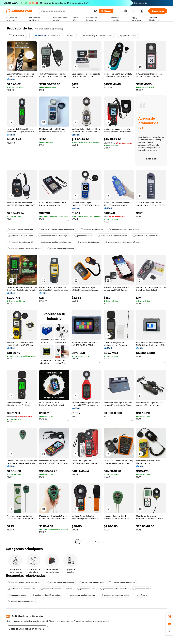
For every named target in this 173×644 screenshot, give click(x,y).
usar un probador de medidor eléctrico (25, 248)
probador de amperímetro (91, 582)
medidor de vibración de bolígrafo (47, 595)
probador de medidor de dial (122, 582)
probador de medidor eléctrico (81, 595)
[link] (169, 617)
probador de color (86, 589)
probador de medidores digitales (112, 236)
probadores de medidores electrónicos (122, 242)
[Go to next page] (101, 542)
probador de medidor (142, 589)
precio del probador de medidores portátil (57, 229)
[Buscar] (106, 11)
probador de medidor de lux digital (54, 236)
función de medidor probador (61, 248)
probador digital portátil (92, 229)
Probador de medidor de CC (145, 236)
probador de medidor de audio (21, 589)
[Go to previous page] (72, 542)
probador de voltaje (17, 595)
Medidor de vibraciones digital (21, 602)
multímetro (141, 595)
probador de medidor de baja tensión (55, 242)
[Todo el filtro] (17, 35)
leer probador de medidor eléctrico (56, 589)
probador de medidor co (88, 242)
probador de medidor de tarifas (115, 595)
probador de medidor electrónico (124, 229)
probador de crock (83, 236)
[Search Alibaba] (66, 11)
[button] (96, 11)
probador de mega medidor (20, 236)
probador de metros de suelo (114, 589)
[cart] (134, 11)
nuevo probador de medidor (20, 229)
